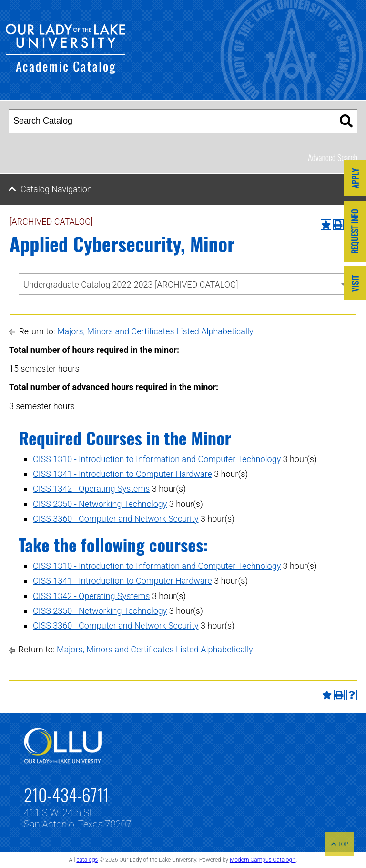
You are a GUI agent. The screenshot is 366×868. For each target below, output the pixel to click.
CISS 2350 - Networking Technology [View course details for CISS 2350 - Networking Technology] (100, 504)
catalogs (87, 860)
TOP (340, 844)
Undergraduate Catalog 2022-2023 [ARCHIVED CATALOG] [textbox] (131, 284)
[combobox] (183, 284)
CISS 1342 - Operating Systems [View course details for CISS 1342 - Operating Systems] (91, 489)
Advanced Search (333, 157)
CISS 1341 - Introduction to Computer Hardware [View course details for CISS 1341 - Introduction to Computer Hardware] (122, 474)
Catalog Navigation (56, 189)
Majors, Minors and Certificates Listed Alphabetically (155, 331)
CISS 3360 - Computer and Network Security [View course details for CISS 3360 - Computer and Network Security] (116, 519)
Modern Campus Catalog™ (263, 860)
